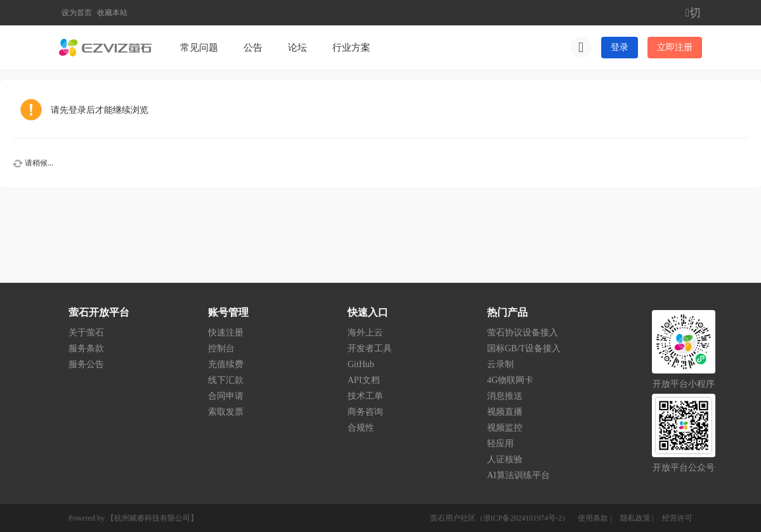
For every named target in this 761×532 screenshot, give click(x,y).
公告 (253, 48)
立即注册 (675, 47)
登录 (620, 47)
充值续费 (226, 364)
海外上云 (365, 333)
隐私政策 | (638, 518)
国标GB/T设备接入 (524, 348)
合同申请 (226, 396)
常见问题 (199, 48)
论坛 (297, 48)
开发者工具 (370, 348)
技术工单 (365, 396)
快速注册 (226, 333)
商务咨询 (365, 412)
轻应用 (500, 444)
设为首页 (77, 13)
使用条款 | (595, 518)
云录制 (500, 364)
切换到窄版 (694, 13)
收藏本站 (112, 13)
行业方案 (351, 48)
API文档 (364, 380)
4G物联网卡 (510, 380)
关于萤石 (86, 333)
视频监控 (505, 428)
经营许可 (677, 518)
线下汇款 (226, 380)
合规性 (361, 428)
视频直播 (505, 412)
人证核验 (505, 459)
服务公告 (86, 364)
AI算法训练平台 (518, 475)
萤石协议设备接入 (523, 333)
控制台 (221, 348)
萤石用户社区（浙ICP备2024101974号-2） (500, 518)
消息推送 (505, 396)
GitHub (361, 364)
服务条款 (86, 348)
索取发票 (226, 412)
